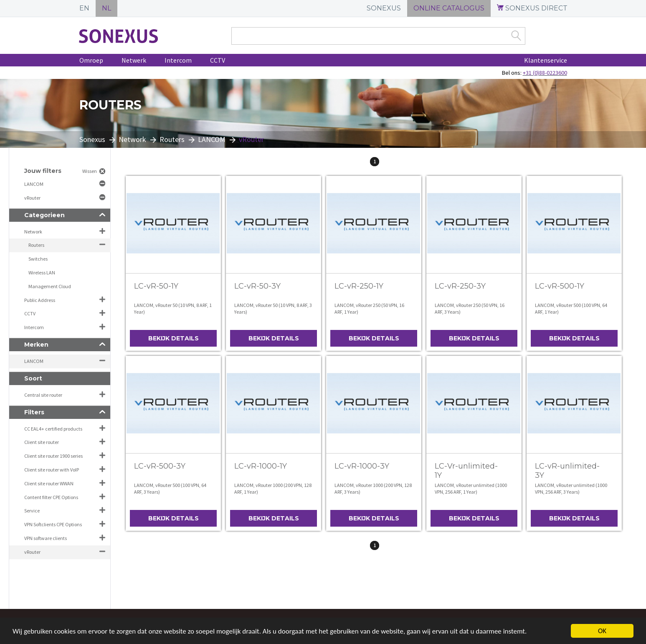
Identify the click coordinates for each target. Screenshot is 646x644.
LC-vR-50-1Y (156, 286)
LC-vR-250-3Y (460, 286)
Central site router (43, 395)
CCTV (218, 60)
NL (106, 8)
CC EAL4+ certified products (53, 429)
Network (132, 139)
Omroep (91, 60)
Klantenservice (546, 60)
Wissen (90, 171)
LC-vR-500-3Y (160, 466)
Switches (38, 259)
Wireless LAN (42, 273)
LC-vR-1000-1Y (261, 466)
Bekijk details (174, 338)
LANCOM (212, 139)
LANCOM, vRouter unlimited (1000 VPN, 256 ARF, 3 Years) (571, 488)
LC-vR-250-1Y (359, 286)
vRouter (33, 198)
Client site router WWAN (49, 483)
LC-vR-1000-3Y (362, 466)
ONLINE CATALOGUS (449, 8)
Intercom (178, 60)
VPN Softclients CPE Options (53, 524)
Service (32, 511)
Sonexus (92, 139)
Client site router (42, 442)
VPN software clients (46, 538)
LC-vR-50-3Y (257, 286)
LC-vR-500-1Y (560, 286)
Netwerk (134, 60)
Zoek (516, 35)
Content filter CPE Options (51, 497)
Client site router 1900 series (53, 456)
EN (84, 8)
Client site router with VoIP (52, 470)
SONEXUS (384, 8)
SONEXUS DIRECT (532, 8)
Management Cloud (50, 286)
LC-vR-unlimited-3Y (567, 471)
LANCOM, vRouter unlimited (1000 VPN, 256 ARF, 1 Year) (471, 488)
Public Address (40, 300)
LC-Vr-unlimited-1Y (466, 471)
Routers (172, 139)
